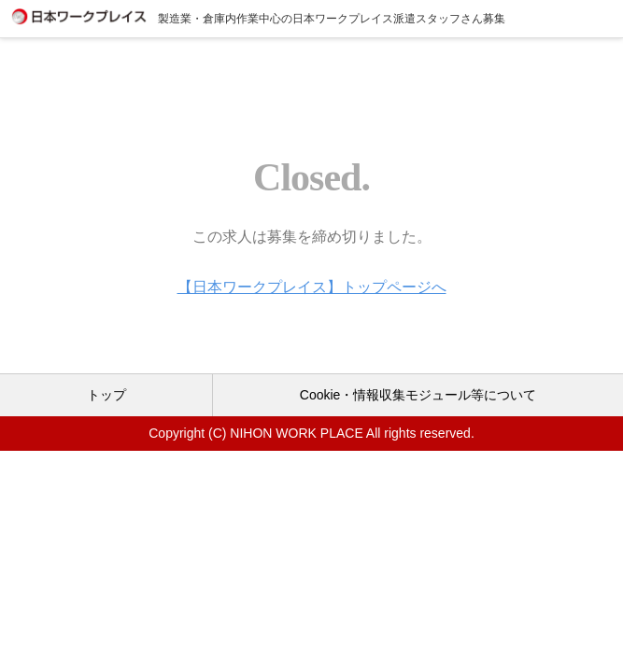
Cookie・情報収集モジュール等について (418, 395)
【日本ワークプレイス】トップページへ (312, 287)
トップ (106, 395)
